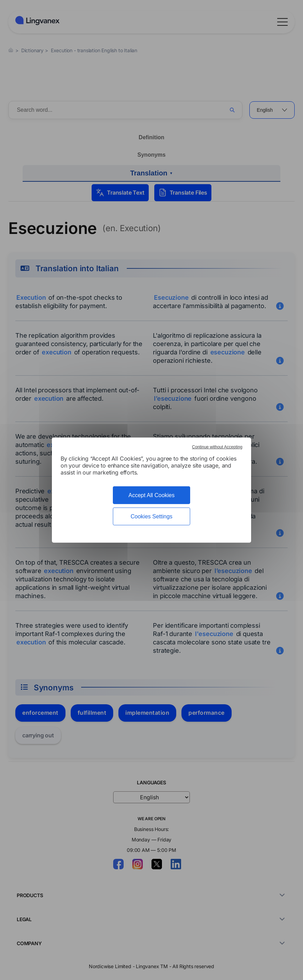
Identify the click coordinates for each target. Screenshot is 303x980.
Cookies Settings (151, 516)
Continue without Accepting (217, 447)
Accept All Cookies (152, 495)
